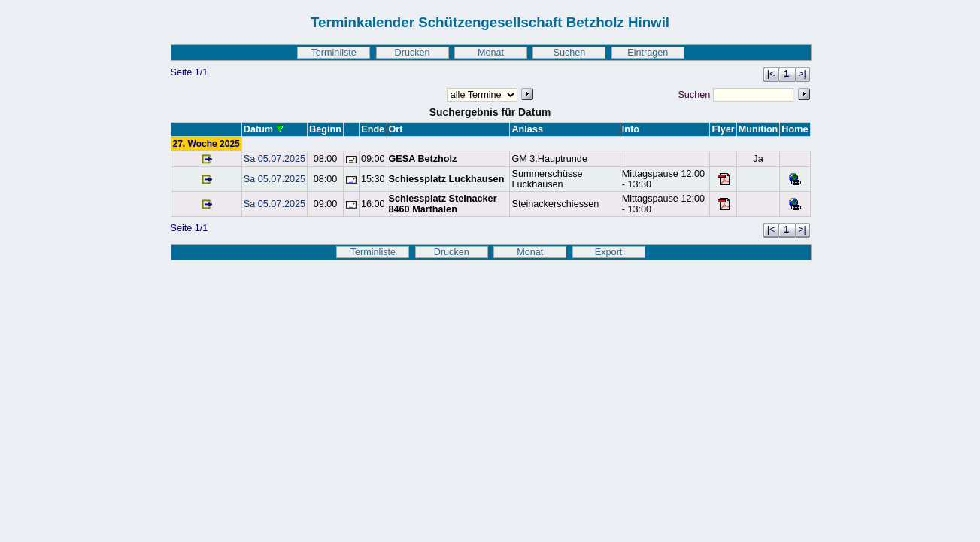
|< (771, 74)
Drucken (413, 53)
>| (802, 74)
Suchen (569, 53)
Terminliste (333, 53)
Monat (491, 53)
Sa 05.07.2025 (275, 159)
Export (609, 252)
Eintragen (648, 53)
